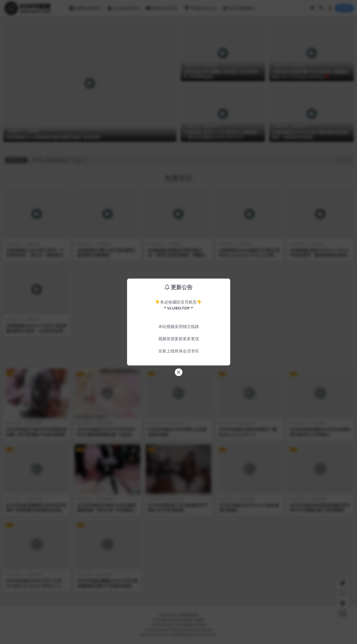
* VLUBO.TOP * (179, 308)
